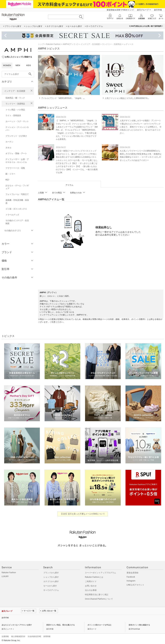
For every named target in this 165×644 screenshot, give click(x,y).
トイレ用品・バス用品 (15, 110)
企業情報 (5, 636)
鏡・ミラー (10, 174)
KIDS (29, 65)
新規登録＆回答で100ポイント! (120, 10)
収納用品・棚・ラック (15, 98)
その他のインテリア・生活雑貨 (17, 222)
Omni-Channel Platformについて (99, 599)
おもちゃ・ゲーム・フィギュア (17, 187)
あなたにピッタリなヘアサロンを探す (17, 625)
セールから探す (50, 586)
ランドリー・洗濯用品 (15, 104)
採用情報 (47, 636)
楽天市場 (158, 10)
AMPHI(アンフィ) (70, 44)
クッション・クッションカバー (17, 129)
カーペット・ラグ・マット (17, 121)
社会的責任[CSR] (34, 636)
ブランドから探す (51, 573)
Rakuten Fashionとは (94, 577)
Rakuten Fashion (53, 44)
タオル (8, 148)
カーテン (9, 142)
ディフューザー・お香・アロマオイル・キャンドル (17, 161)
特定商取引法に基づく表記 (97, 595)
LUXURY (5, 576)
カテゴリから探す (51, 581)
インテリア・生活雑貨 (15, 91)
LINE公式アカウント (135, 585)
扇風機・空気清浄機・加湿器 (17, 202)
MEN (18, 65)
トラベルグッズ (12, 215)
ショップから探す (51, 577)
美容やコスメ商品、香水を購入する (60, 625)
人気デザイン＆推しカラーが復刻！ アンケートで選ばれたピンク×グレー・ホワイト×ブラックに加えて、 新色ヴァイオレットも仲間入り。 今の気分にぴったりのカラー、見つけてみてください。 (141, 127)
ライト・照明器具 (13, 116)
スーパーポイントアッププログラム (100, 573)
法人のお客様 (91, 590)
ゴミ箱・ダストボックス (16, 209)
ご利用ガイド (91, 581)
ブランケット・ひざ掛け (16, 136)
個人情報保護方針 (18, 636)
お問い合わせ (91, 586)
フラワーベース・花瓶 (15, 168)
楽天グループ (143, 10)
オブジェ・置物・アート (16, 153)
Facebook (131, 577)
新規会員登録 (132, 573)
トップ (41, 44)
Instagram (131, 581)
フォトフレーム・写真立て (17, 194)
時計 (7, 180)
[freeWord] (18, 74)
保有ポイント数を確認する (139, 625)
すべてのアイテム (51, 590)
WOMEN (7, 65)
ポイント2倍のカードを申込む (100, 625)
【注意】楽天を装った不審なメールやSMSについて (83, 514)
